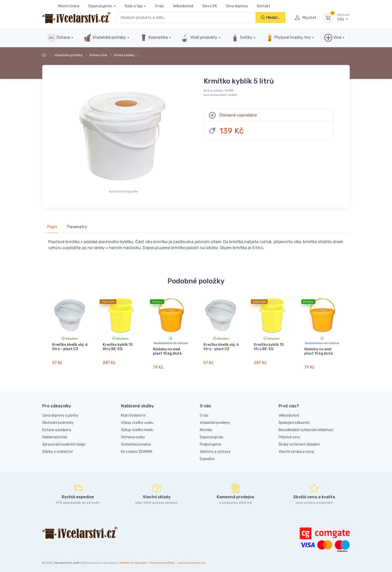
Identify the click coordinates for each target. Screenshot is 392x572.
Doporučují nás (211, 434)
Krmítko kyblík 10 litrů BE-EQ (118, 347)
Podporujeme (210, 441)
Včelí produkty (199, 38)
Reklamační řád (55, 434)
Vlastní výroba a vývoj (296, 449)
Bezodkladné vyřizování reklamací (306, 427)
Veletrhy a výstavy (215, 449)
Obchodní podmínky (58, 420)
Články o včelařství (57, 449)
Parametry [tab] (77, 227)
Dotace (59, 38)
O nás (159, 6)
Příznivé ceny (289, 434)
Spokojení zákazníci (294, 420)
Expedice (207, 456)
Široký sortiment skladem (299, 441)
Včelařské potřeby (105, 38)
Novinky (206, 427)
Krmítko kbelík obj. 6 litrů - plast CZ (70, 347)
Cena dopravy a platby (60, 412)
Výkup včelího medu (137, 427)
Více (333, 38)
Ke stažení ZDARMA (137, 449)
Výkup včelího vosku (137, 420)
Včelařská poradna (136, 441)
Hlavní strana (69, 6)
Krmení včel (98, 55)
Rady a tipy (134, 6)
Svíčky (242, 38)
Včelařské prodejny (215, 420)
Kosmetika (154, 38)
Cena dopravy (237, 6)
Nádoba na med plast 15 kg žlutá (167, 351)
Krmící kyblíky (124, 55)
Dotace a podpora (57, 427)
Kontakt (264, 6)
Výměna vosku (133, 434)
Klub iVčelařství (133, 412)
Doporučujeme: (100, 6)
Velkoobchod (183, 6)
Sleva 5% (209, 6)
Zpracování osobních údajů (64, 441)
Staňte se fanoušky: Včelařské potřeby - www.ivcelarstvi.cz (162, 560)
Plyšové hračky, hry (288, 38)
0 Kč (343, 17)
